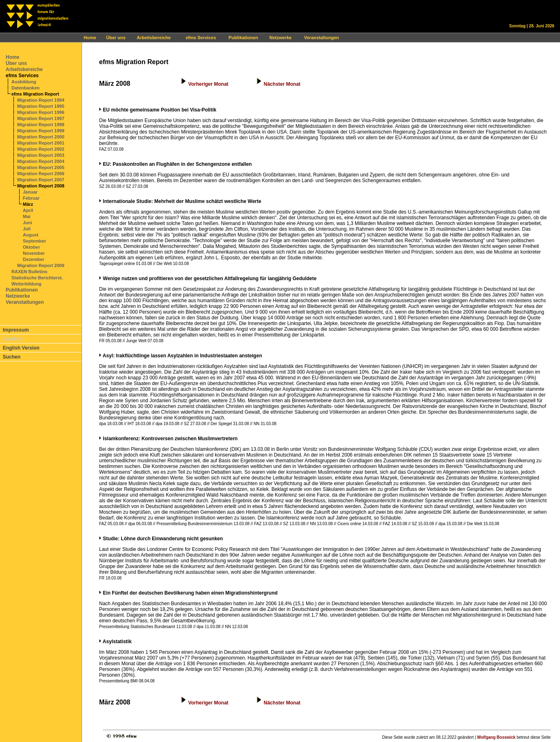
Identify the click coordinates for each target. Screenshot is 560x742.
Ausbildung (24, 82)
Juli (27, 229)
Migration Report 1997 (41, 118)
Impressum (16, 330)
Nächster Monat (282, 84)
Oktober (31, 247)
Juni (28, 223)
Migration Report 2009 (41, 265)
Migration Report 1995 (41, 106)
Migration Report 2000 (41, 137)
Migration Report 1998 (41, 125)
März (28, 204)
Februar (31, 198)
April (28, 210)
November (34, 253)
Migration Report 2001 (41, 143)
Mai (27, 216)
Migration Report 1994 (41, 100)
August (31, 235)
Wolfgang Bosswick (496, 737)
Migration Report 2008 (41, 186)
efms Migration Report (35, 94)
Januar (30, 192)
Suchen (12, 357)
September (34, 241)
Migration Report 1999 (41, 131)
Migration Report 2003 (41, 155)
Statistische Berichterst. (37, 278)
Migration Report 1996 (41, 112)
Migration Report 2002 (41, 149)
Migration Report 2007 (41, 180)
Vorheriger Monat (208, 84)
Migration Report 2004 (41, 161)
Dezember (34, 259)
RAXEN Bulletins (29, 272)
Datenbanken (26, 88)
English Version (21, 348)
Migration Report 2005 (41, 167)
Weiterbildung (26, 284)
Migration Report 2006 (41, 174)
